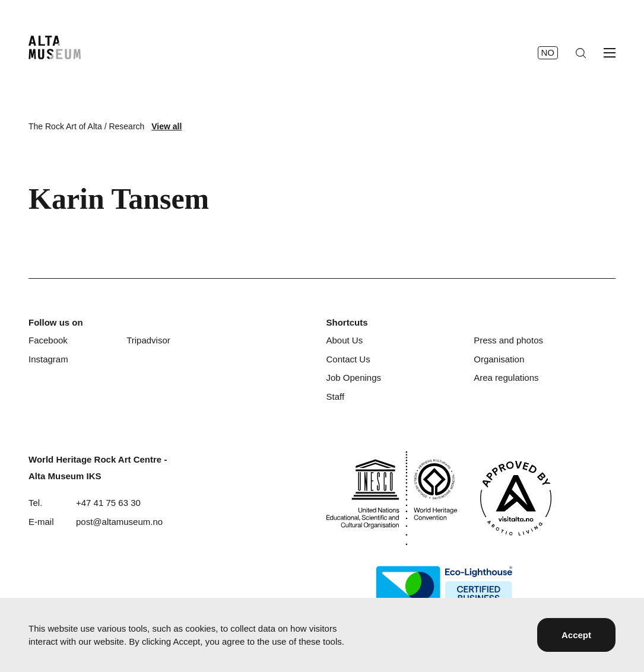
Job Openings (353, 378)
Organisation (499, 359)
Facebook (48, 340)
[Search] (581, 53)
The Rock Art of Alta (65, 126)
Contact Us (348, 359)
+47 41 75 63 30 (108, 503)
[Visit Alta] (516, 498)
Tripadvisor (148, 340)
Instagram (48, 359)
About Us (344, 340)
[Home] (55, 47)
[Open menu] (610, 53)
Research (126, 126)
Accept (576, 635)
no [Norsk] (548, 52)
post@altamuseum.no (119, 522)
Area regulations (506, 378)
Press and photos (508, 340)
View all (166, 126)
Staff (335, 396)
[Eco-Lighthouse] (444, 586)
